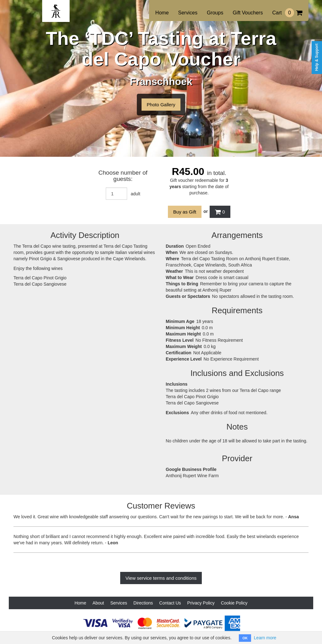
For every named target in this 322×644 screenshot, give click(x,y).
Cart (287, 13)
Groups (215, 13)
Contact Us (170, 603)
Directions (143, 603)
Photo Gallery (161, 105)
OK (245, 638)
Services (188, 13)
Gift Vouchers (248, 13)
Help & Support (317, 57)
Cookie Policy (234, 603)
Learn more (265, 638)
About (98, 603)
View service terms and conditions (161, 578)
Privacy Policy (201, 603)
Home (162, 13)
